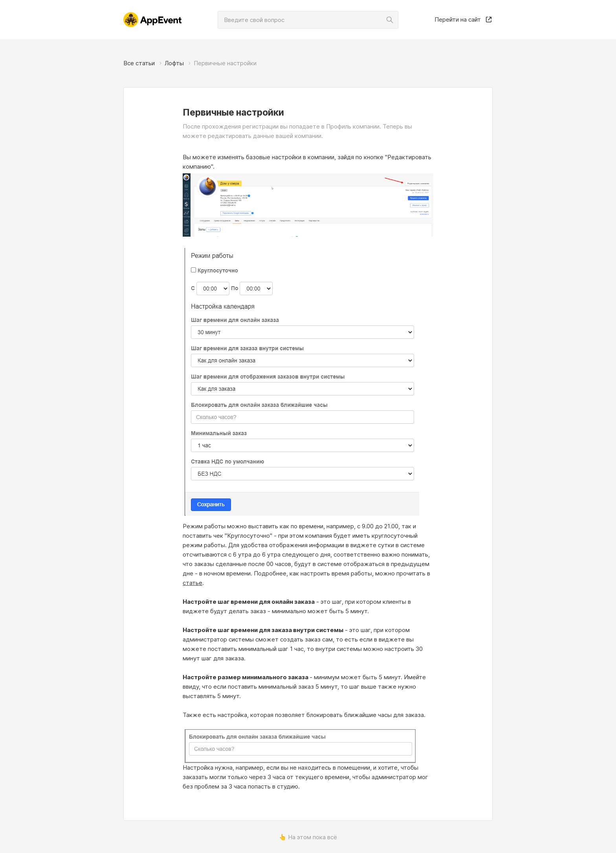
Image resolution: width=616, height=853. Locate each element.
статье (192, 583)
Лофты (174, 63)
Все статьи (139, 63)
